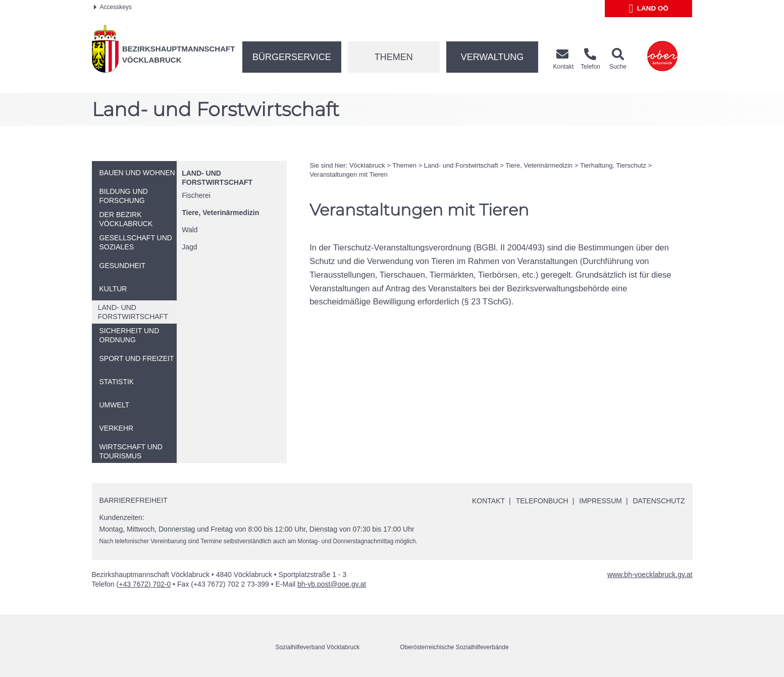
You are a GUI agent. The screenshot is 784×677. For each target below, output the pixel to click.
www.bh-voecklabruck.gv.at (650, 575)
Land (649, 9)
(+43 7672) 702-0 (144, 584)
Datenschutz (659, 501)
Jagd (189, 247)
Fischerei (196, 195)
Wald (190, 230)
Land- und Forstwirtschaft (461, 165)
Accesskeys (113, 7)
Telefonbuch (542, 501)
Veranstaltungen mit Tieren (349, 174)
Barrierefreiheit (134, 500)
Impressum (600, 501)
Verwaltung (492, 57)
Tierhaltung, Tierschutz (613, 165)
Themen (394, 57)
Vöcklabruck (367, 165)
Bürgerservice (292, 57)
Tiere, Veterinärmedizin (220, 213)
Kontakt (488, 501)
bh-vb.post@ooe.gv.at (332, 584)
